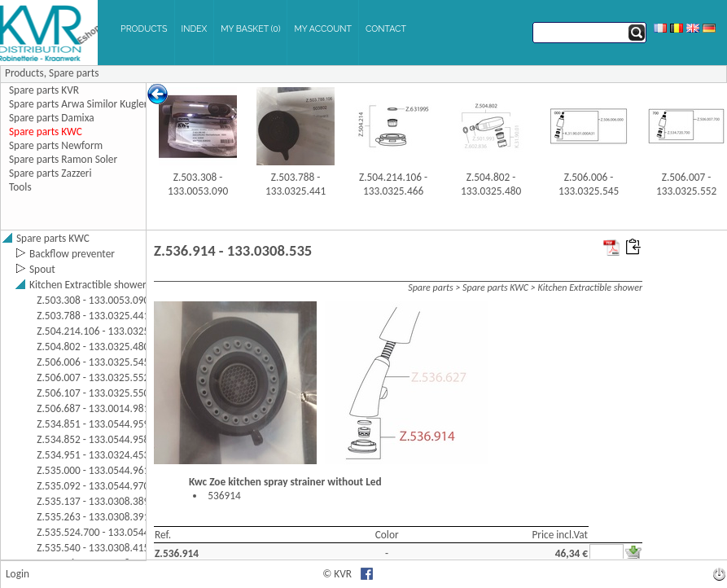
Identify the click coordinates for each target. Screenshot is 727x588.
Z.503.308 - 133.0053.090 (198, 184)
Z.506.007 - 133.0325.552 (686, 184)
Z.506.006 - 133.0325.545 (589, 184)
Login (18, 574)
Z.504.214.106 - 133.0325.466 (393, 184)
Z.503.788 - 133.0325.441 (296, 184)
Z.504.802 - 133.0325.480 (491, 184)
